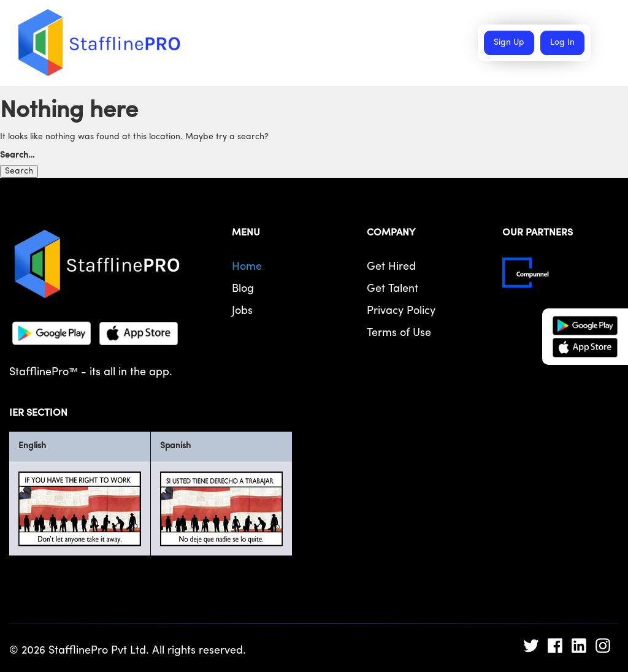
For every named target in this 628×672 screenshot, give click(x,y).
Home (247, 267)
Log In (562, 43)
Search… (17, 155)
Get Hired (391, 267)
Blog (243, 289)
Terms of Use (399, 333)
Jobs (242, 311)
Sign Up (509, 43)
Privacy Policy (401, 311)
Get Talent (392, 289)
